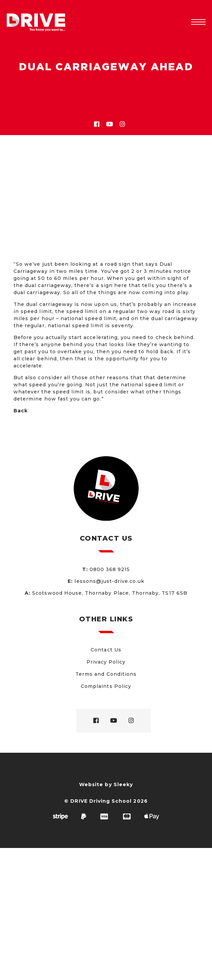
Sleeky (123, 784)
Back (21, 411)
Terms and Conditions (106, 674)
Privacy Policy (106, 662)
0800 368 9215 (110, 569)
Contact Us (106, 650)
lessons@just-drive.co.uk (109, 581)
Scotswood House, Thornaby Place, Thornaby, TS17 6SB (110, 593)
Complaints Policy (106, 686)
